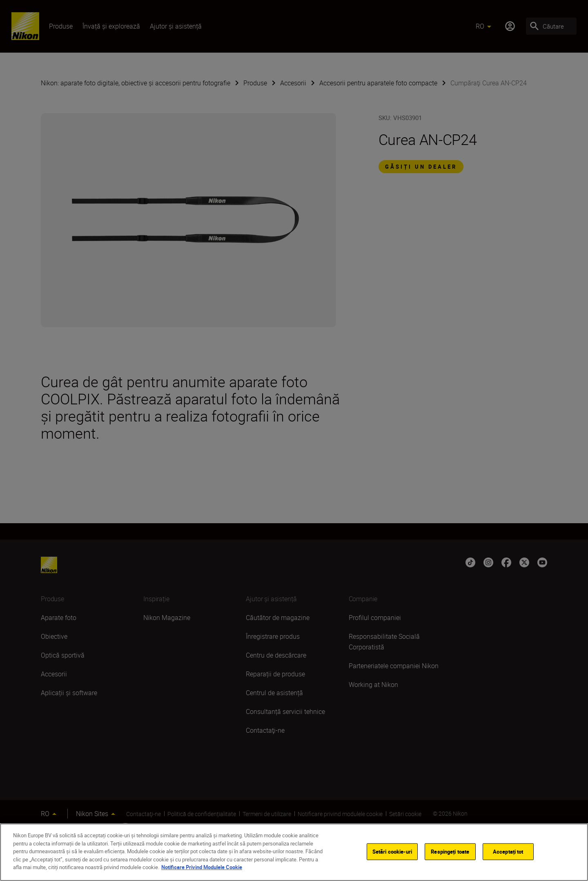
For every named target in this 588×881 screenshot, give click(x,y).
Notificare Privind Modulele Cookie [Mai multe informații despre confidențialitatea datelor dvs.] (202, 867)
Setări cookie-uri (392, 851)
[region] (294, 852)
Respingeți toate (450, 851)
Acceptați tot (508, 851)
